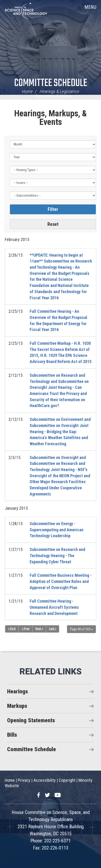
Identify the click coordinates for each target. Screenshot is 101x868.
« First (12, 629)
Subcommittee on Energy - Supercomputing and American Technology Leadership (57, 530)
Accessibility (45, 780)
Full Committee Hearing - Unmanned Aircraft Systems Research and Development (54, 607)
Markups (17, 706)
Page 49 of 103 (81, 629)
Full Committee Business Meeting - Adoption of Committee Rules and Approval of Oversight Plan (61, 581)
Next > (39, 629)
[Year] (53, 157)
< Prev (25, 629)
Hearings (18, 691)
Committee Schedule (51, 83)
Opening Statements (31, 720)
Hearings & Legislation (59, 91)
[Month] (53, 144)
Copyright (67, 780)
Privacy (24, 780)
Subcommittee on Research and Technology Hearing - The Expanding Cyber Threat (57, 555)
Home (27, 91)
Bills (12, 735)
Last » (53, 629)
